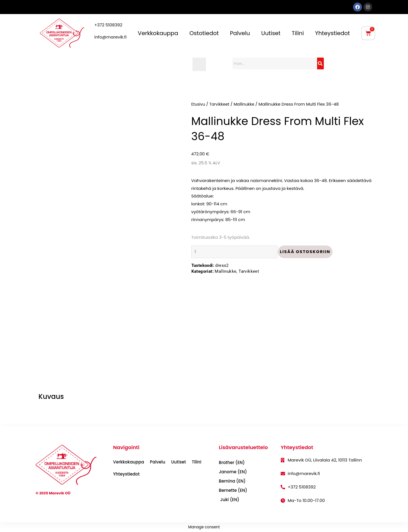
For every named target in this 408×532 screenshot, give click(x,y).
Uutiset (271, 33)
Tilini (298, 33)
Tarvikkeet (221, 104)
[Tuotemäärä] (236, 252)
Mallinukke (247, 104)
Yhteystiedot (333, 33)
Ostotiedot (204, 33)
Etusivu (199, 104)
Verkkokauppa (158, 33)
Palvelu (240, 33)
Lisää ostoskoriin (309, 252)
